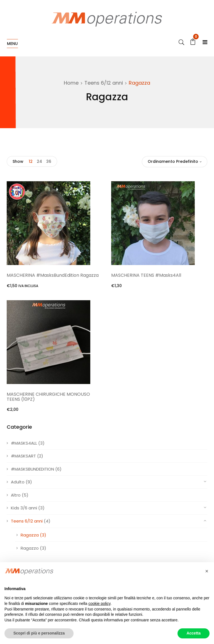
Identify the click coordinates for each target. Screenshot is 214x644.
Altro (16, 495)
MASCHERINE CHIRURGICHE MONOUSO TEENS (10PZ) (48, 397)
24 (39, 161)
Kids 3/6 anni (24, 508)
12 (31, 161)
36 (49, 161)
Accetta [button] (194, 633)
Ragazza (30, 535)
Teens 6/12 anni (104, 83)
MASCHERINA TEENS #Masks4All (146, 275)
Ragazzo (30, 548)
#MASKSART (23, 456)
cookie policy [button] (99, 604)
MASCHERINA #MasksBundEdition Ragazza (53, 275)
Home (71, 83)
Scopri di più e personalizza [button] (39, 633)
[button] (207, 571)
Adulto (18, 482)
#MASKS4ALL (24, 443)
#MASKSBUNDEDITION (32, 469)
